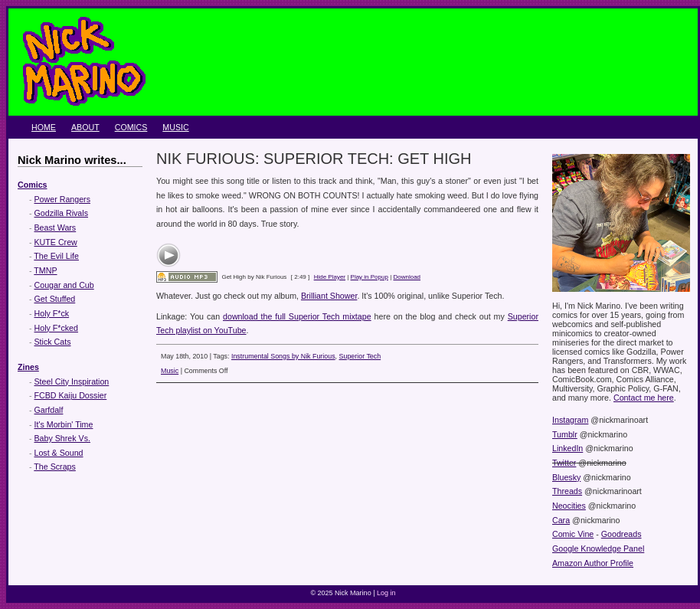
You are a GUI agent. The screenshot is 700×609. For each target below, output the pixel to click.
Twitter (564, 463)
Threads (567, 491)
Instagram (570, 420)
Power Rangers (62, 199)
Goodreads (621, 534)
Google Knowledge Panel (598, 548)
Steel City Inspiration (72, 381)
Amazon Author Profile (593, 563)
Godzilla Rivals (61, 213)
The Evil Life (56, 256)
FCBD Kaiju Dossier (71, 395)
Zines (28, 367)
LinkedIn (568, 448)
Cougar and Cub (64, 285)
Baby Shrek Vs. (62, 438)
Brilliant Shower (329, 296)
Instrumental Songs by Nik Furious (283, 356)
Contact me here (644, 398)
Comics (131, 127)
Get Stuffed (55, 299)
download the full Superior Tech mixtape (297, 316)
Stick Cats (53, 342)
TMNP (45, 270)
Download (407, 277)
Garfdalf (49, 410)
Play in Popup (370, 277)
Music (175, 127)
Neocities (569, 506)
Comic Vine (573, 534)
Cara (561, 520)
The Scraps (55, 467)
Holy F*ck (52, 313)
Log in (386, 593)
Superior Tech (360, 356)
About (85, 127)
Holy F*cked (56, 328)
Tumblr (565, 434)
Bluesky (566, 477)
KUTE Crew (56, 242)
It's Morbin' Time (64, 424)
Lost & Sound (59, 453)
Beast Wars (56, 228)
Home (44, 127)
